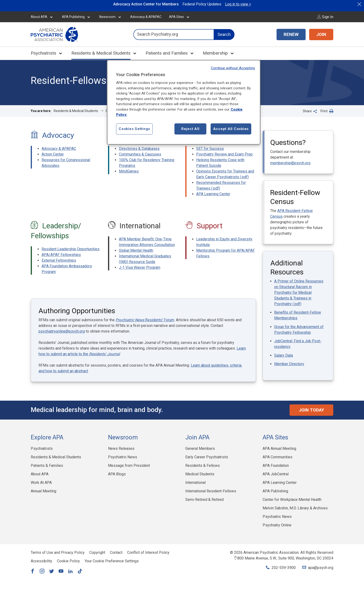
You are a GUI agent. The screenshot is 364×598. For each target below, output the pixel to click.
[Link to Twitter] (52, 572)
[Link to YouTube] (61, 572)
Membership (215, 53)
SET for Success (210, 149)
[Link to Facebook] (33, 572)
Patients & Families (47, 466)
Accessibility (41, 561)
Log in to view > (238, 4)
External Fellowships (59, 260)
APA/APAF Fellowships (61, 255)
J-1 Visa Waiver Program (140, 267)
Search (224, 34)
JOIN (321, 35)
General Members (200, 448)
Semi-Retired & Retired (204, 500)
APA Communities (277, 457)
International (195, 483)
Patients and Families (167, 53)
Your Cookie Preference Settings (112, 561)
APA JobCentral (276, 474)
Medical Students (200, 474)
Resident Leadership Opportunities (71, 249)
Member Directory (289, 364)
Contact (116, 552)
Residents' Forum (145, 320)
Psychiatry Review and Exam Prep (224, 154)
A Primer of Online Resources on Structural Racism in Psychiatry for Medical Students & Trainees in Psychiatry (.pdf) (299, 292)
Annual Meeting (43, 491)
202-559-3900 (284, 568)
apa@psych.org (321, 568)
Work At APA (41, 483)
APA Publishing (73, 17)
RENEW (291, 35)
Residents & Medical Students (101, 53)
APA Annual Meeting (279, 448)
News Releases (121, 448)
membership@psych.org (290, 163)
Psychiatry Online (277, 525)
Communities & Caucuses (140, 154)
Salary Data (284, 355)
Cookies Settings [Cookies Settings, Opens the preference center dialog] (134, 129)
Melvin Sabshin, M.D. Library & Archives (295, 508)
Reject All (190, 129)
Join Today (311, 410)
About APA (39, 17)
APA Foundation (276, 466)
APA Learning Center (213, 194)
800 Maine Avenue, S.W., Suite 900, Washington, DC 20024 (285, 558)
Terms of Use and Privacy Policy (58, 552)
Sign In (325, 17)
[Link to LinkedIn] (70, 572)
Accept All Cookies (231, 129)
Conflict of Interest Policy (148, 552)
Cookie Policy (68, 561)
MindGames (129, 171)
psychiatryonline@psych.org (62, 331)
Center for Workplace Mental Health (292, 500)
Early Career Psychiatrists (207, 457)
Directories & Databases (139, 149)
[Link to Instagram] (42, 572)
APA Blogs (117, 474)
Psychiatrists (43, 53)
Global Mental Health (136, 250)
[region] (184, 102)
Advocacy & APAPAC (146, 17)
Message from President (129, 466)
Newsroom (107, 17)
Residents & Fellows (203, 466)
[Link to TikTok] (80, 572)
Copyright (97, 552)
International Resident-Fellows (211, 491)
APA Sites (176, 17)
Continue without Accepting (233, 68)
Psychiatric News (123, 457)
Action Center (53, 154)
